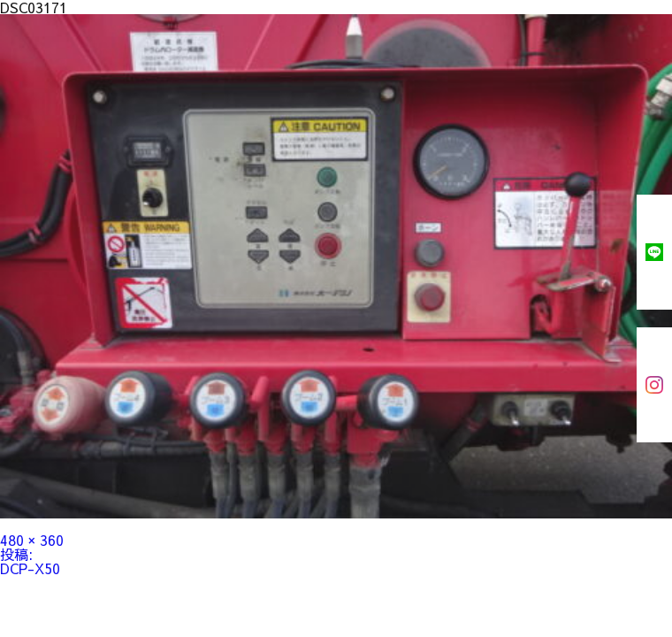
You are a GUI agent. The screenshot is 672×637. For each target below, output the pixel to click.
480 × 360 (32, 540)
